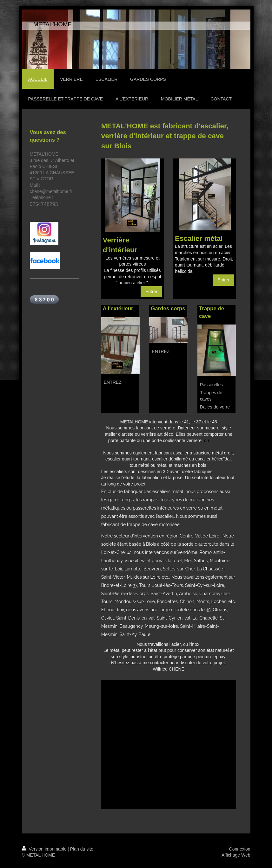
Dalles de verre (215, 407)
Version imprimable (45, 849)
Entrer (151, 292)
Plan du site (82, 849)
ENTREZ (113, 382)
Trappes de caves (211, 396)
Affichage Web (236, 855)
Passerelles (211, 385)
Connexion (240, 849)
